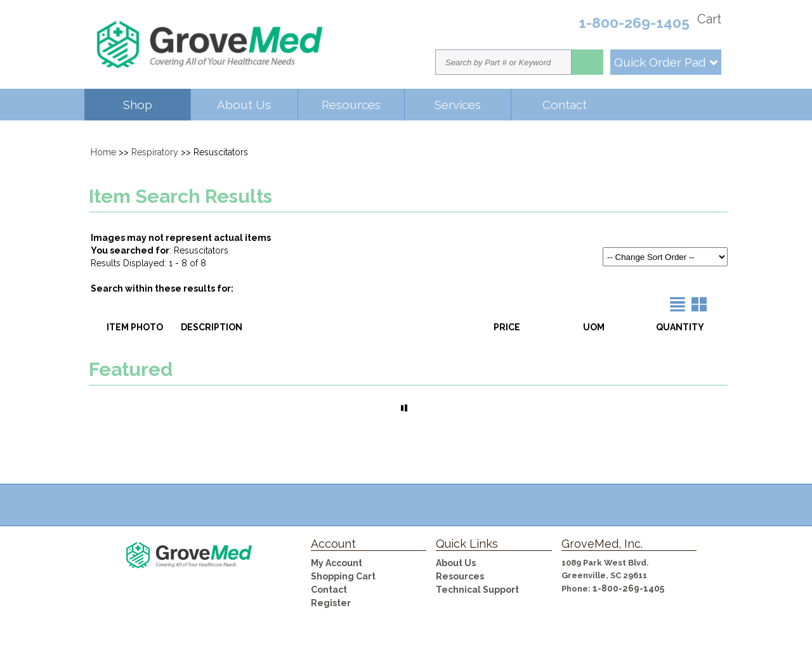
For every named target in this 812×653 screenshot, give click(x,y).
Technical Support (477, 590)
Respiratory (155, 152)
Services (458, 105)
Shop (138, 105)
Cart (709, 19)
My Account (337, 563)
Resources (351, 105)
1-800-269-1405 (628, 588)
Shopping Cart (343, 576)
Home (103, 152)
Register (331, 603)
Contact (565, 105)
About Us (244, 105)
